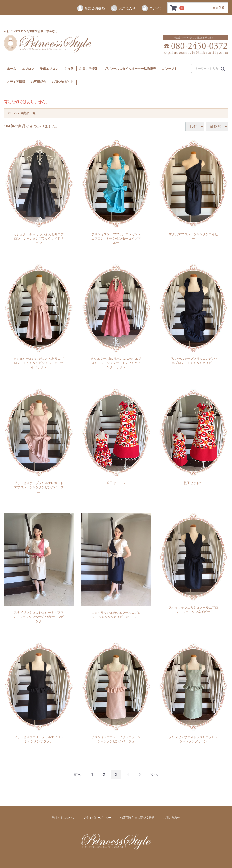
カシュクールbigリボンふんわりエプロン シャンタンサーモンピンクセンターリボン (116, 363)
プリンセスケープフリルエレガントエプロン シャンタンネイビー (193, 361)
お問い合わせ (172, 818)
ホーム (12, 69)
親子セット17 (116, 483)
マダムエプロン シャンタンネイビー (193, 236)
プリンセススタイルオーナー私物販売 (130, 69)
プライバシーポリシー (97, 818)
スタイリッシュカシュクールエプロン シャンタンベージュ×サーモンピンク (39, 617)
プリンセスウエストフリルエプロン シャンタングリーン (194, 739)
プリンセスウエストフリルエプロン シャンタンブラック (39, 739)
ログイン (152, 8)
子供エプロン (49, 69)
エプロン (28, 69)
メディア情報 (16, 82)
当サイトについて (63, 818)
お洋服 (69, 69)
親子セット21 (193, 483)
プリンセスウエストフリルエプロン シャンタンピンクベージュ (116, 739)
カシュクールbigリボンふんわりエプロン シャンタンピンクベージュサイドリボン (39, 363)
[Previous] (78, 775)
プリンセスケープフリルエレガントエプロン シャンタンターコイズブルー (116, 238)
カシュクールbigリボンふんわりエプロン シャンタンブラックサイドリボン (39, 238)
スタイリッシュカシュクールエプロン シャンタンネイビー (193, 610)
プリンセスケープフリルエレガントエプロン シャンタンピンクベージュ (39, 487)
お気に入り (123, 8)
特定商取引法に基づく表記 (137, 818)
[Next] (154, 775)
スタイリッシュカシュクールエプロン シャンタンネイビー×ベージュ (116, 615)
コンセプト (169, 69)
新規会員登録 (91, 8)
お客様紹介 (39, 82)
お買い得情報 (88, 69)
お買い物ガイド (63, 82)
